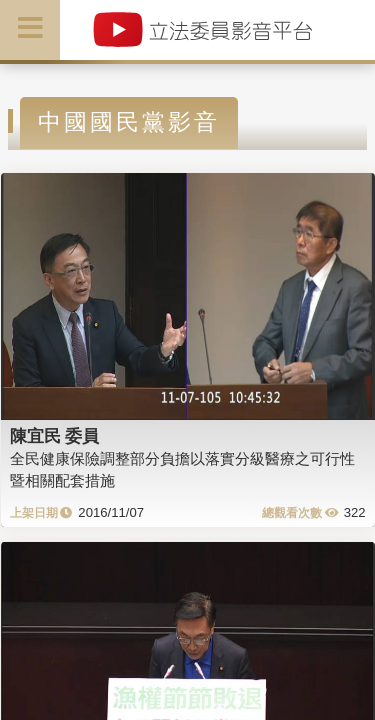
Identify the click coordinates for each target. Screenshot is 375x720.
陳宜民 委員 (55, 436)
